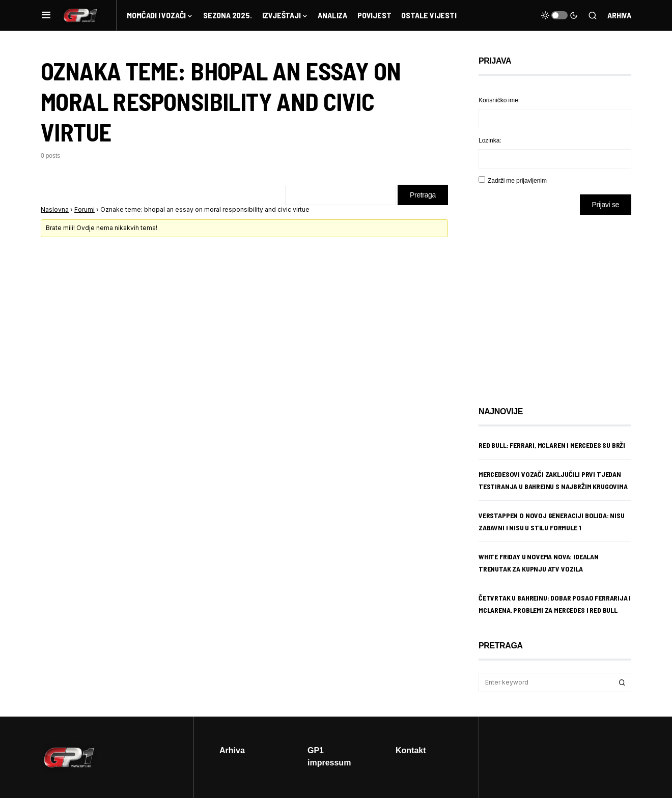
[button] (46, 15)
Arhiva (619, 15)
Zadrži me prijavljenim (517, 180)
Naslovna (55, 209)
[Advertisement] (560, 303)
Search (622, 682)
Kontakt (411, 750)
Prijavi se (606, 204)
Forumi (85, 209)
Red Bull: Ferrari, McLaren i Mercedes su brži (552, 445)
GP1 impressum (329, 756)
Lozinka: (490, 140)
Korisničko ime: (499, 100)
